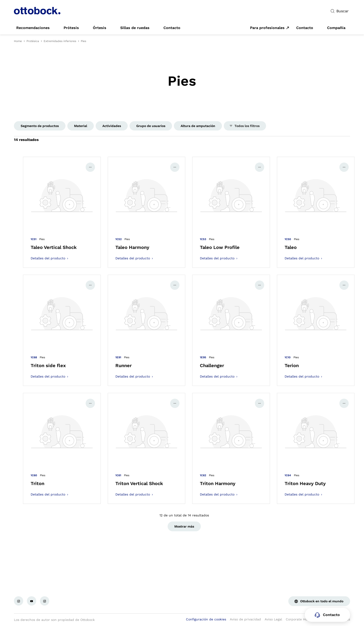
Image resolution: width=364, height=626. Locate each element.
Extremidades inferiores (60, 41)
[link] (33, 28)
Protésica (33, 41)
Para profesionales (267, 28)
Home (18, 41)
